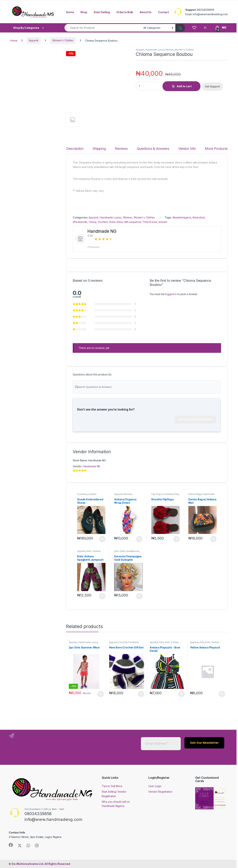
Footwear (82, 494)
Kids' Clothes (94, 551)
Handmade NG (92, 466)
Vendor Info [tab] (187, 149)
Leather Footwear (87, 495)
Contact (163, 12)
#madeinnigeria (182, 217)
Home (70, 12)
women (163, 222)
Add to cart (184, 86)
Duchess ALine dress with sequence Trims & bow (128, 222)
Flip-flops (157, 494)
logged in (171, 294)
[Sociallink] (11, 845)
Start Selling (102, 12)
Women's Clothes (63, 40)
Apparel (34, 40)
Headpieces (133, 551)
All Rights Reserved (41, 864)
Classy (93, 222)
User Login (155, 786)
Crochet (123, 642)
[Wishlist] (194, 28)
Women (170, 50)
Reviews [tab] (121, 149)
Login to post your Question (195, 419)
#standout (198, 217)
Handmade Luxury (155, 50)
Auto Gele (119, 551)
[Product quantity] (149, 86)
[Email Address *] (161, 744)
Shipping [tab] (99, 149)
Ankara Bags (195, 494)
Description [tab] (75, 149)
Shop (84, 12)
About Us (145, 12)
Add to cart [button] (102, 539)
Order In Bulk (125, 12)
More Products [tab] (216, 149)
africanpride (80, 222)
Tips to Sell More (112, 786)
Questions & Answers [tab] (153, 149)
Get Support (212, 86)
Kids (176, 494)
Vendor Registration (160, 792)
